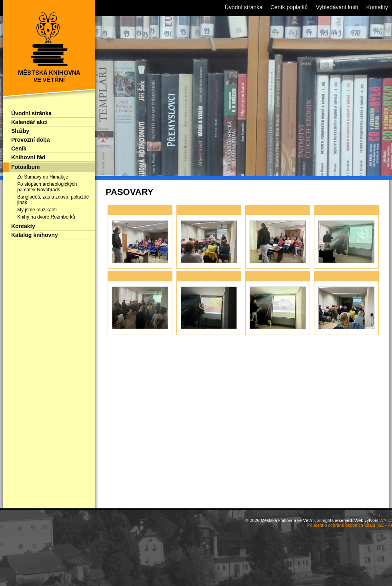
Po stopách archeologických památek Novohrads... (47, 187)
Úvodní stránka (31, 113)
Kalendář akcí (29, 122)
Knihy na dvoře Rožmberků (46, 217)
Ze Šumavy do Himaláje (43, 177)
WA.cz (386, 520)
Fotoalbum (26, 167)
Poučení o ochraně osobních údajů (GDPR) (350, 525)
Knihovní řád (28, 157)
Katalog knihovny (35, 235)
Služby (20, 131)
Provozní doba (30, 140)
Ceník (19, 149)
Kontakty (23, 226)
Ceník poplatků (289, 7)
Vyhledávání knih (337, 7)
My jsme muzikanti (37, 210)
